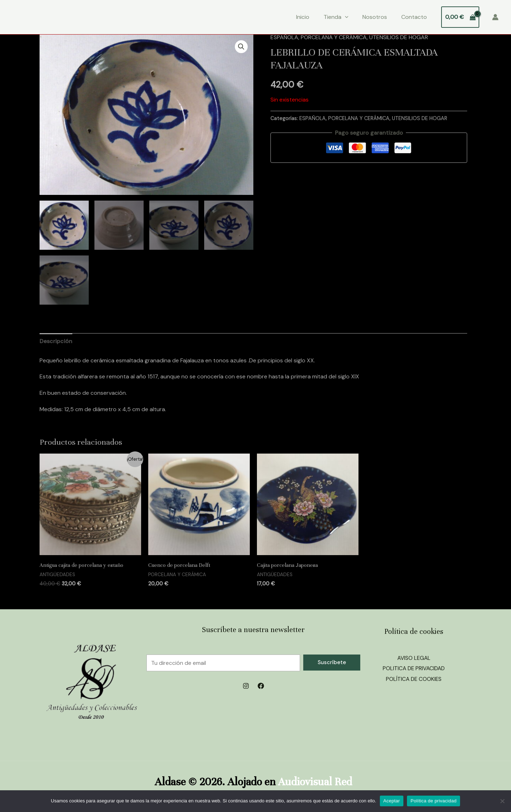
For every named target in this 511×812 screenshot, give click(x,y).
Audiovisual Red (315, 782)
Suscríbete (332, 662)
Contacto (414, 17)
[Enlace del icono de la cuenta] (495, 17)
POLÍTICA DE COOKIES (414, 679)
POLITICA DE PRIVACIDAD (414, 668)
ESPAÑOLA (284, 37)
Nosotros (375, 17)
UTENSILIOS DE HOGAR (399, 37)
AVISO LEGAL (414, 658)
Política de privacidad (433, 801)
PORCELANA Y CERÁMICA (334, 37)
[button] (241, 47)
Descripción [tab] (56, 341)
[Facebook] (261, 686)
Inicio (303, 17)
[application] (345, 17)
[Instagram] (246, 686)
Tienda (336, 17)
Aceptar (392, 801)
